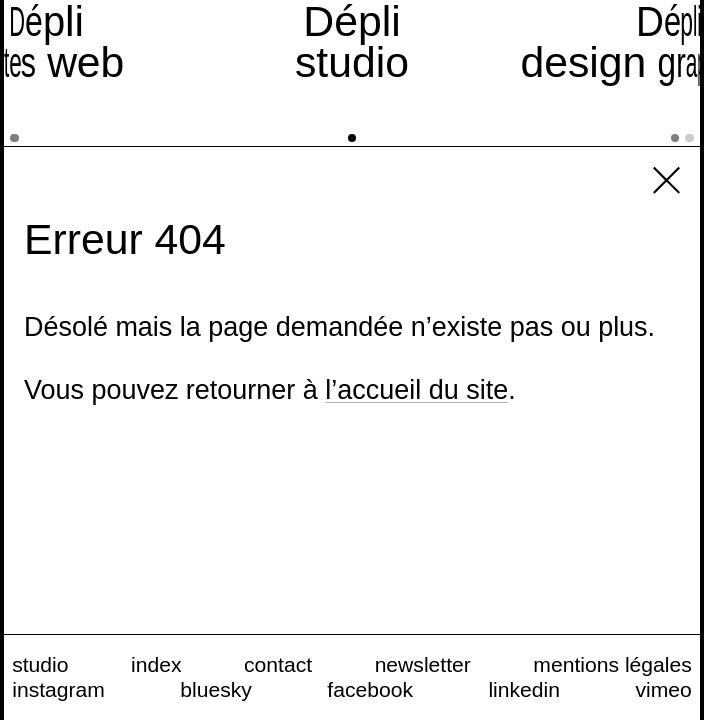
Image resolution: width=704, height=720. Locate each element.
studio (40, 664)
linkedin (524, 689)
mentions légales (612, 664)
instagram (58, 689)
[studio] (352, 73)
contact (278, 664)
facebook (370, 689)
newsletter (423, 664)
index (156, 664)
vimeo (663, 689)
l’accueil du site (416, 390)
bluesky (216, 689)
